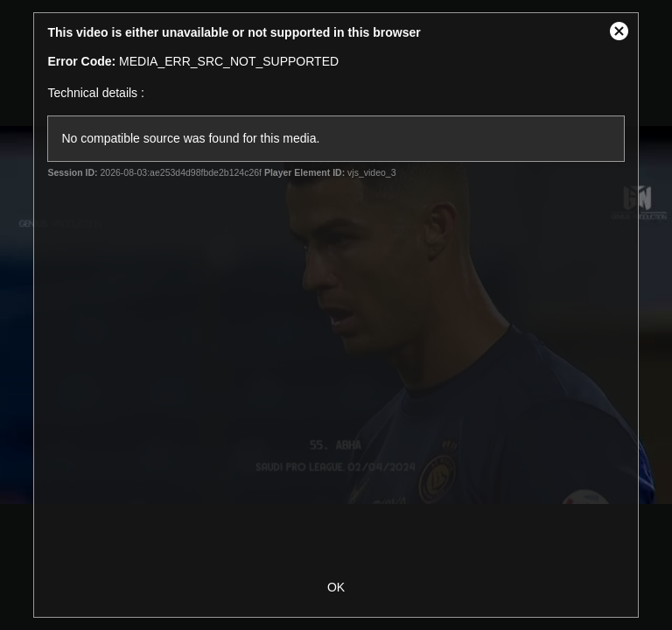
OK (336, 587)
